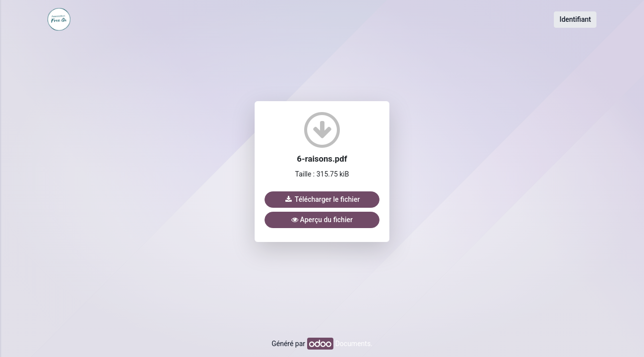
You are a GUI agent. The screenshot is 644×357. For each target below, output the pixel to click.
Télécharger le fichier (322, 199)
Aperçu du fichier (322, 220)
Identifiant (575, 19)
